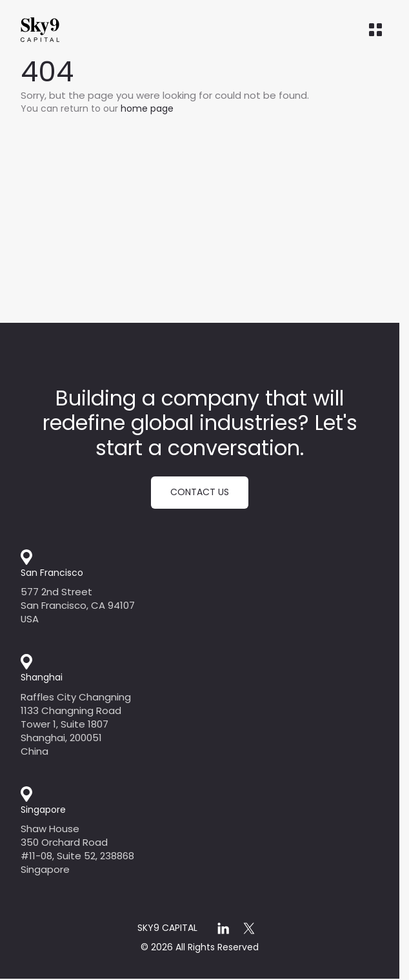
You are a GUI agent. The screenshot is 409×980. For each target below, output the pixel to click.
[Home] (66, 30)
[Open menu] (375, 30)
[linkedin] (223, 928)
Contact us (200, 492)
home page (147, 108)
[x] (249, 928)
